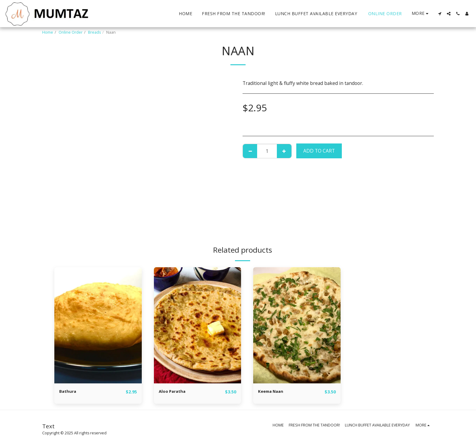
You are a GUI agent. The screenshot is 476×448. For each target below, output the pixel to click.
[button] (440, 14)
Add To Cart (319, 151)
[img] (98, 325)
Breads (94, 32)
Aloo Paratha (175, 392)
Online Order (71, 32)
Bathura (69, 392)
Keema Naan (273, 392)
